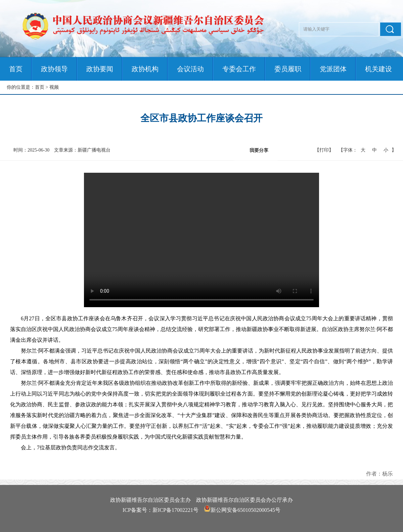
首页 (16, 69)
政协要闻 (100, 69)
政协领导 (54, 69)
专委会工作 (239, 69)
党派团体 (333, 69)
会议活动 (190, 69)
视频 (54, 87)
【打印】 (324, 150)
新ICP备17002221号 (175, 510)
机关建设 (378, 69)
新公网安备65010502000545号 (245, 510)
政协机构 (145, 69)
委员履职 (288, 69)
